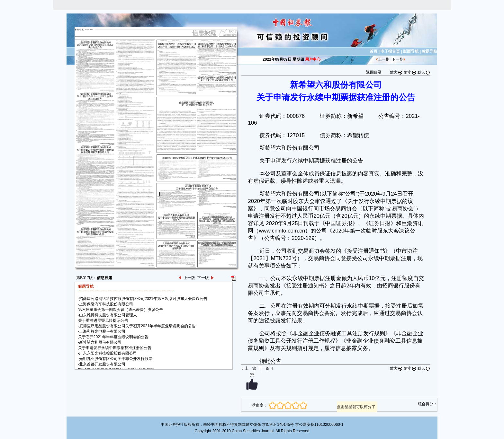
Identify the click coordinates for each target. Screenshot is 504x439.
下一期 (398, 59)
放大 (396, 72)
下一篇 (265, 368)
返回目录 (374, 72)
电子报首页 (390, 51)
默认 (424, 72)
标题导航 (429, 51)
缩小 (410, 72)
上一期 (384, 59)
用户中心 (313, 59)
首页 (373, 51)
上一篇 (249, 368)
